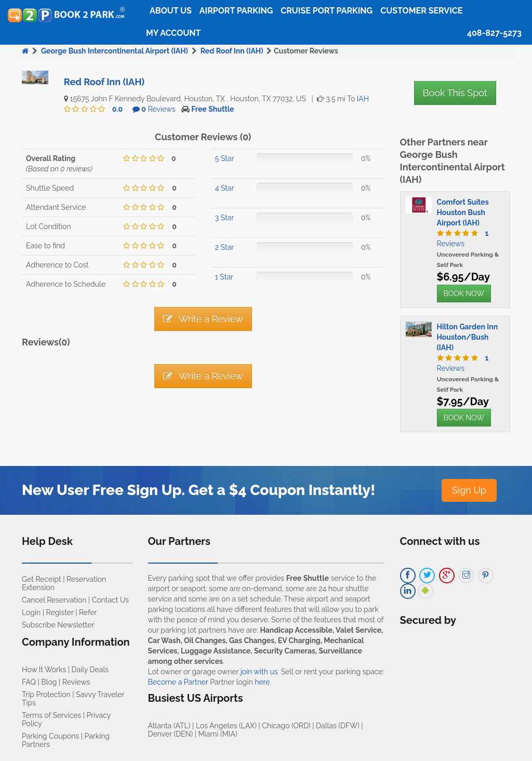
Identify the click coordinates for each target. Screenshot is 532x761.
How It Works (44, 670)
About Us (171, 11)
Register (60, 612)
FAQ (29, 682)
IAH (363, 99)
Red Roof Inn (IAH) (232, 51)
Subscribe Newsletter (58, 625)
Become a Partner (178, 682)
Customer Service (421, 11)
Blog (49, 682)
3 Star (225, 218)
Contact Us (110, 600)
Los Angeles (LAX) (226, 726)
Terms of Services (51, 715)
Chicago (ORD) (286, 726)
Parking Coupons (50, 736)
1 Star (224, 277)
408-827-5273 (494, 33)
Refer (88, 612)
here (262, 682)
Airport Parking (236, 11)
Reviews (158, 109)
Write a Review (203, 319)
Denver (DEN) (171, 734)
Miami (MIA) (218, 734)
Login (31, 612)
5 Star (225, 158)
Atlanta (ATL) (169, 726)
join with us (259, 672)
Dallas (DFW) (338, 726)
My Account (173, 33)
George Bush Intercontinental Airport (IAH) (115, 51)
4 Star (225, 188)
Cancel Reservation (54, 600)
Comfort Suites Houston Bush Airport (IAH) (463, 212)
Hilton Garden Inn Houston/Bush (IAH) (468, 337)
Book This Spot (455, 93)
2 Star (224, 247)
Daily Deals (90, 670)
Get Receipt (42, 579)
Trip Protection (46, 695)
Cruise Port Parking (327, 11)
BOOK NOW (464, 293)
